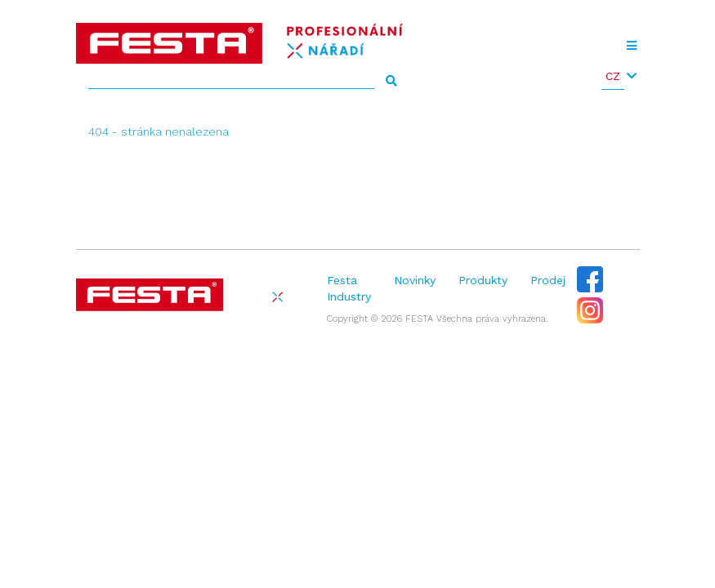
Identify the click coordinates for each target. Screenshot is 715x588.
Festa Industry (349, 288)
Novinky (415, 280)
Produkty (483, 280)
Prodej (548, 280)
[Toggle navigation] (632, 46)
